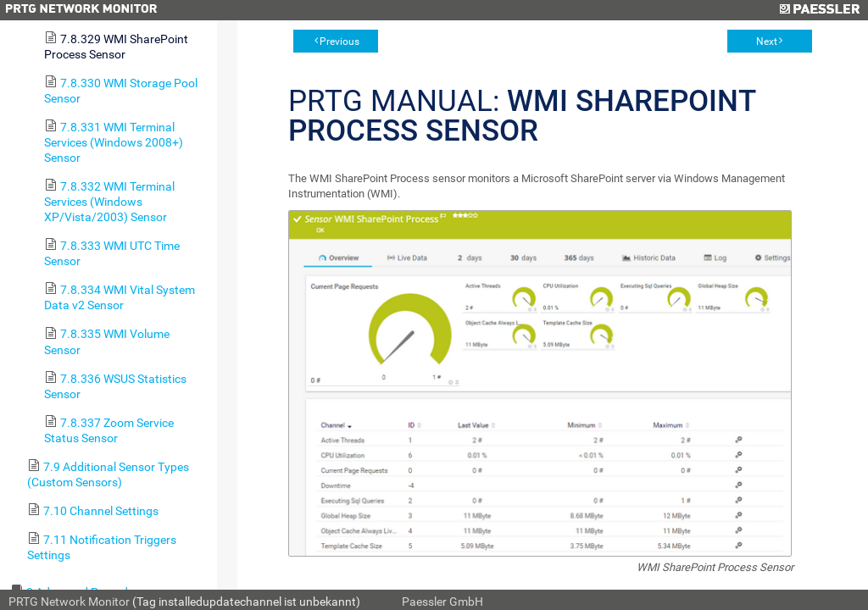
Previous (339, 42)
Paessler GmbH (442, 602)
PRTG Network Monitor (69, 602)
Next (767, 42)
